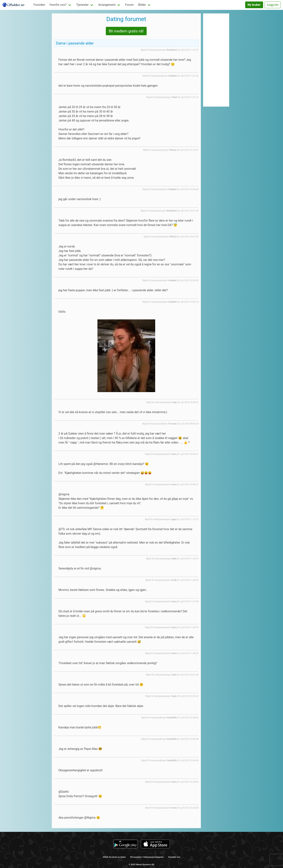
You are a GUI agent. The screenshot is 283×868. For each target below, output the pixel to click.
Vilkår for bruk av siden (114, 857)
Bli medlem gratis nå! (126, 31)
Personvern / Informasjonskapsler (147, 857)
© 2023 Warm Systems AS (141, 864)
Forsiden (39, 5)
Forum (129, 5)
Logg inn (273, 5)
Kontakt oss (174, 857)
